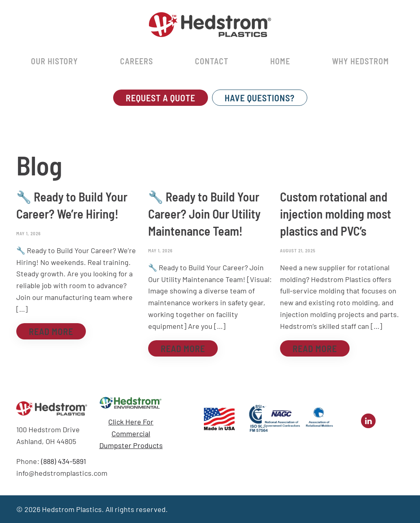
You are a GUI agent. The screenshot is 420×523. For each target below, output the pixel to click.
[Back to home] (210, 24)
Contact (212, 61)
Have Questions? (260, 98)
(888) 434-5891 (63, 461)
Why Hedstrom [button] (361, 61)
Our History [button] (55, 61)
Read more (51, 331)
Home (280, 61)
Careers (137, 61)
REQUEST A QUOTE (161, 98)
